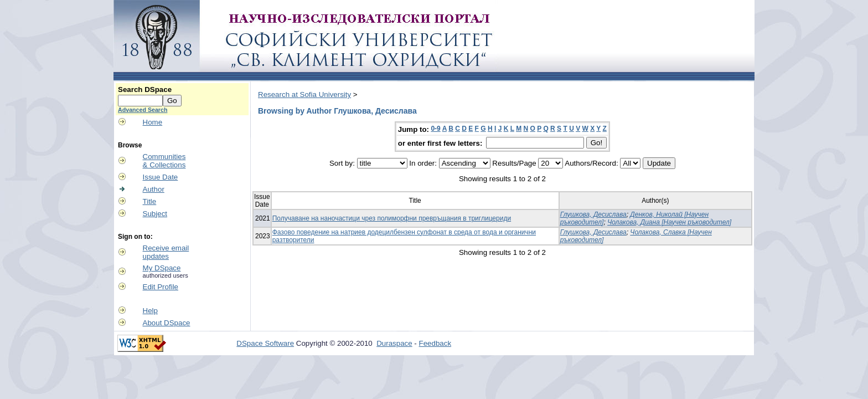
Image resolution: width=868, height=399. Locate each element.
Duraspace (394, 343)
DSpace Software (265, 343)
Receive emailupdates (166, 252)
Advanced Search (143, 110)
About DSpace (167, 323)
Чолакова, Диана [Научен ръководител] (669, 222)
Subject (155, 214)
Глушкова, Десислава (593, 214)
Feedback (435, 343)
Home (153, 122)
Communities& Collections (164, 161)
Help (150, 311)
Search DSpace (145, 89)
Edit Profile (161, 287)
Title (150, 201)
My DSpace (162, 268)
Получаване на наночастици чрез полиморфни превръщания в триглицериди (392, 218)
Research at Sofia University (304, 94)
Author (154, 189)
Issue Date (161, 177)
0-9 (435, 129)
